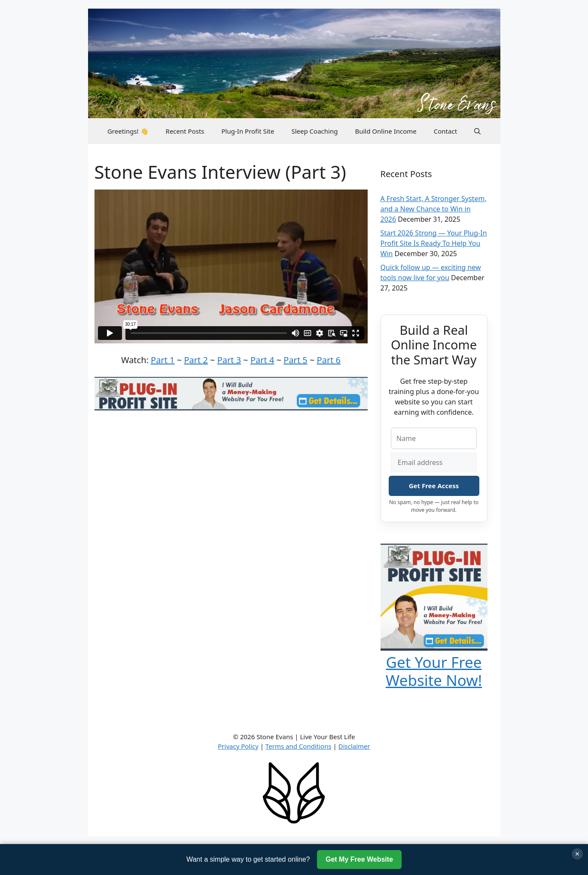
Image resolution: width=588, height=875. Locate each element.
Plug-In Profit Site (248, 131)
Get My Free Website (359, 859)
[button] (477, 131)
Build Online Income (385, 131)
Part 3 (229, 360)
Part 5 (295, 360)
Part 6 (329, 360)
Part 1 (163, 360)
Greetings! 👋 (128, 131)
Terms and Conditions (299, 746)
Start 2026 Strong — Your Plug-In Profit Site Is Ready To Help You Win (434, 243)
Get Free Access (434, 486)
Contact (445, 131)
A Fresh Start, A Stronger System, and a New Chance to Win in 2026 (434, 209)
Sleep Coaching (314, 131)
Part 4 (262, 360)
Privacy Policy (238, 746)
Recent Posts (185, 131)
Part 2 (196, 360)
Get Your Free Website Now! (434, 671)
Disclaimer (354, 746)
